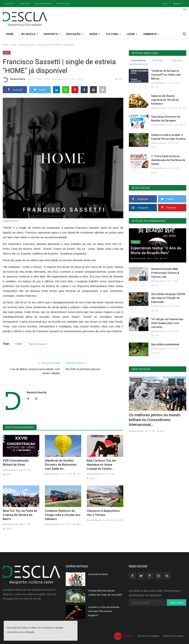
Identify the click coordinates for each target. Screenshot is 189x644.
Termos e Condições (148, 636)
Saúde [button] (94, 34)
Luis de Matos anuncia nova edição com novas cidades (35, 371)
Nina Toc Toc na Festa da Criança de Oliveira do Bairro (20, 515)
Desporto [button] (52, 34)
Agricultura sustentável (165, 344)
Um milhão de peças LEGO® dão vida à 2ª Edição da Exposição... (168, 298)
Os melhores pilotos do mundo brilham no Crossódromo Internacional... (155, 420)
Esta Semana (138, 60)
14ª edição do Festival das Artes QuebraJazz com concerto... (167, 323)
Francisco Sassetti (38, 344)
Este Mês (158, 60)
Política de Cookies (173, 636)
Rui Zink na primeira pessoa (83, 369)
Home (10, 34)
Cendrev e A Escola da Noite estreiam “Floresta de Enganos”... (104, 611)
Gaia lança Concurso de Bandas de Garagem (166, 119)
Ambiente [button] (151, 34)
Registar (177, 3)
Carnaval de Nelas (98, 574)
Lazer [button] (132, 34)
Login (164, 3)
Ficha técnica (63, 3)
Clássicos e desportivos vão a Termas (103, 513)
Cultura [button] (113, 34)
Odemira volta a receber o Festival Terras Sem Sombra (168, 137)
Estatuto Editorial (43, 3)
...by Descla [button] (29, 34)
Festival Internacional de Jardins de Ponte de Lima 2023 (105, 593)
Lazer (14, 45)
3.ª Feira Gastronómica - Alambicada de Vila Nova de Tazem (168, 160)
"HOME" (19, 344)
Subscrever (177, 603)
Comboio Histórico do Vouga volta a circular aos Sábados (63, 515)
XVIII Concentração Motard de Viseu (16, 463)
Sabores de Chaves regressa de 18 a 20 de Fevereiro (165, 100)
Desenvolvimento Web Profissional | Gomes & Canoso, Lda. (165, 273)
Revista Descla (14, 80)
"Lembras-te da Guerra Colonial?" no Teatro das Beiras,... (166, 75)
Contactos (10, 3)
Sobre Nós (25, 3)
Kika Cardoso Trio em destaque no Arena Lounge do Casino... (101, 465)
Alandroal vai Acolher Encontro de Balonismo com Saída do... (61, 465)
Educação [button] (75, 34)
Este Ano (177, 60)
